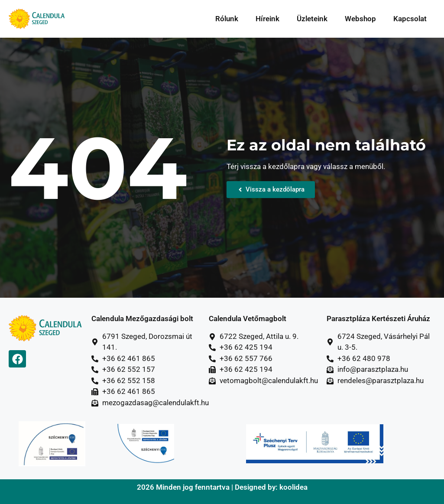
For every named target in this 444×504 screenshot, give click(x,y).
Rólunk (227, 19)
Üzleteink (312, 19)
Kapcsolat (410, 19)
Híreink (267, 19)
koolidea (293, 487)
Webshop (360, 19)
